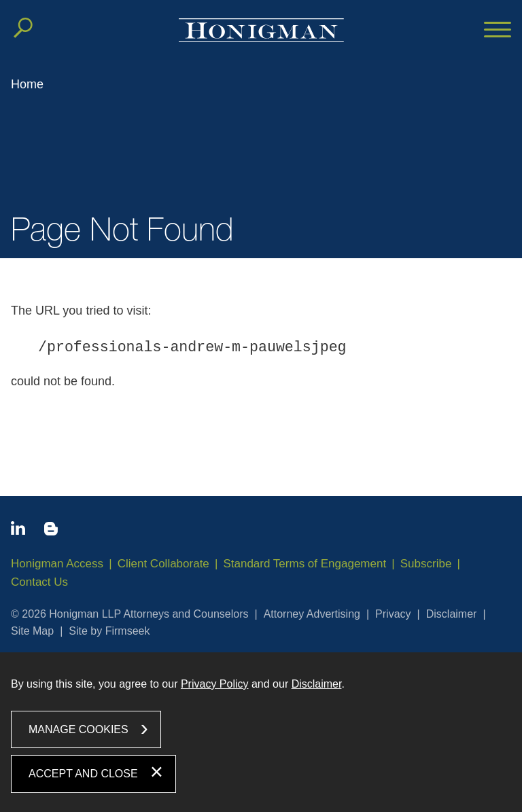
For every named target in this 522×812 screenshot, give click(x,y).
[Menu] (498, 31)
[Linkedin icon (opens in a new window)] (18, 531)
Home (27, 84)
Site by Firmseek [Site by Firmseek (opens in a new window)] (109, 631)
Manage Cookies (79, 729)
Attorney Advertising (312, 614)
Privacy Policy (215, 684)
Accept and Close (83, 774)
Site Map (32, 631)
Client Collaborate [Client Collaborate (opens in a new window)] (163, 564)
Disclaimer (452, 614)
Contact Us (39, 582)
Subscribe (426, 564)
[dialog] (261, 732)
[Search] (23, 28)
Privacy (393, 614)
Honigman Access (57, 564)
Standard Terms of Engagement (304, 564)
